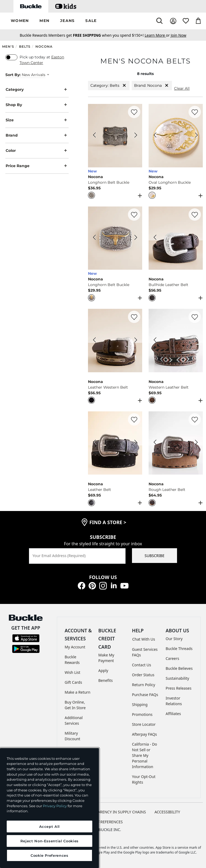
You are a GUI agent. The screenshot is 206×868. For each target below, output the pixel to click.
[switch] (11, 57)
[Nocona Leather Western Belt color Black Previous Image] (94, 341)
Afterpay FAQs (144, 734)
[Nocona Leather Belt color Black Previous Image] (94, 443)
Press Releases (179, 688)
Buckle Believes (179, 668)
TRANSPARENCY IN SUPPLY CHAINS (115, 812)
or (158, 35)
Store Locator (144, 724)
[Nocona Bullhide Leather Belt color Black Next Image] (196, 238)
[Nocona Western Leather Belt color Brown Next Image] (196, 341)
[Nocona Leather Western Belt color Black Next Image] (136, 341)
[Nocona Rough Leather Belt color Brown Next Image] (196, 443)
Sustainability (178, 678)
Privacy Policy (55, 806)
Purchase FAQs (145, 695)
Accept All (50, 826)
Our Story (174, 639)
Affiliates (173, 714)
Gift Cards (73, 682)
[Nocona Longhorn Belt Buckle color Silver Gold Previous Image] (94, 238)
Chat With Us (144, 639)
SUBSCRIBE (154, 556)
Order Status (143, 675)
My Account (75, 647)
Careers (172, 658)
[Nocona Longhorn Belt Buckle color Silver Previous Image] (94, 136)
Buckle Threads (179, 649)
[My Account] (173, 21)
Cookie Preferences (103, 822)
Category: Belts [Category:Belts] (109, 86)
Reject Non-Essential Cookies (49, 841)
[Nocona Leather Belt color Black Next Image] (136, 443)
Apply (103, 670)
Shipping (140, 704)
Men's (8, 46)
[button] (20, 21)
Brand (37, 135)
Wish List (72, 672)
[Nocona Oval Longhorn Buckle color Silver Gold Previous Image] (155, 136)
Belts (25, 46)
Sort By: (13, 75)
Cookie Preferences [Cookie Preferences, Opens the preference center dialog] (49, 855)
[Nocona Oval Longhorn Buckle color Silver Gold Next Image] (196, 136)
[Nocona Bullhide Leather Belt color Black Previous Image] (155, 238)
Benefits (106, 680)
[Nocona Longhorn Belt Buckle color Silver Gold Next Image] (136, 238)
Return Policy (144, 685)
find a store (108, 522)
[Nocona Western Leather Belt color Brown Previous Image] (155, 341)
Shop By (37, 105)
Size (37, 120)
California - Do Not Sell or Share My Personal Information (145, 755)
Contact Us (141, 665)
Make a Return (78, 692)
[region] (49, 808)
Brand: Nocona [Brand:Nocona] (152, 86)
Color (37, 151)
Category (37, 90)
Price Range (37, 166)
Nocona (44, 46)
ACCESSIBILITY (167, 812)
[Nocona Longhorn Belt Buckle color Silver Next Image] (136, 136)
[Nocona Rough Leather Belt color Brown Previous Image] (155, 443)
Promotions (142, 714)
